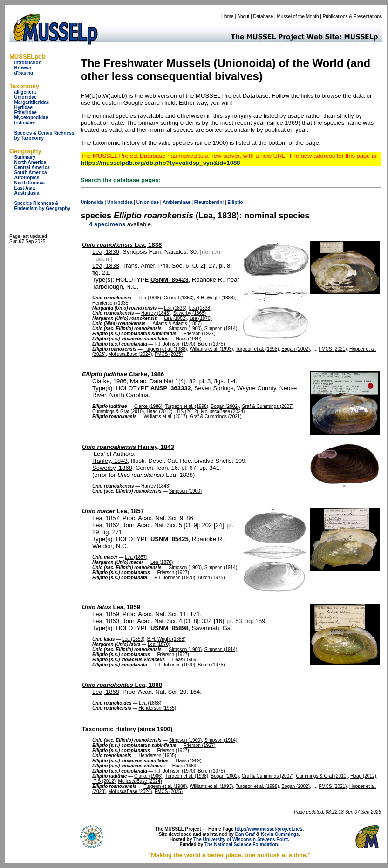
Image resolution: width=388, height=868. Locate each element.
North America (30, 162)
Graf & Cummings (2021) (216, 417)
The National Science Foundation (241, 844)
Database (263, 17)
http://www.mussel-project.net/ (269, 829)
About (243, 17)
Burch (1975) (211, 344)
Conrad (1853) (178, 298)
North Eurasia (29, 183)
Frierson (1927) (199, 334)
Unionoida (92, 202)
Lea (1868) (150, 703)
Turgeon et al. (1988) (165, 349)
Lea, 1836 (106, 252)
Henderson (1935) (111, 303)
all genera (25, 92)
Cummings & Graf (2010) (118, 411)
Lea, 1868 (122, 685)
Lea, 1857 (113, 511)
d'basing (24, 73)
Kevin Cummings (280, 834)
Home (228, 17)
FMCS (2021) (333, 349)
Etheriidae (25, 112)
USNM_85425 (170, 539)
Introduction (27, 63)
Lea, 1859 (111, 607)
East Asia (24, 188)
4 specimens (107, 224)
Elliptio (235, 202)
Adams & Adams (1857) (177, 323)
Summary (25, 157)
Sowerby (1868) (189, 313)
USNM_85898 (170, 628)
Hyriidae (23, 107)
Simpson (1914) (221, 329)
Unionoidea (120, 202)
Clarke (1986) (148, 406)
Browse (22, 68)
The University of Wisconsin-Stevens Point (241, 839)
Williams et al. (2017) (166, 417)
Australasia (27, 193)
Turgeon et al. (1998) (257, 349)
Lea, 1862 (106, 525)
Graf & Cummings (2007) (268, 406)
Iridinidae (24, 123)
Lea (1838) (150, 298)
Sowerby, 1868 (112, 468)
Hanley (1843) (156, 313)
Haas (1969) (188, 339)
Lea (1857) (136, 557)
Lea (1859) (133, 639)
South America (30, 173)
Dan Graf (245, 834)
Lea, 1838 (122, 245)
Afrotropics (27, 178)
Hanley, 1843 (128, 447)
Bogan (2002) (296, 349)
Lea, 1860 (106, 621)
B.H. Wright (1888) (215, 298)
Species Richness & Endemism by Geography (42, 206)
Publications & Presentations (352, 17)
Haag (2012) (160, 411)
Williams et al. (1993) (211, 349)
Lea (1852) (175, 318)
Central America (32, 167)
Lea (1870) (200, 318)
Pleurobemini (209, 202)
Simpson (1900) (185, 329)
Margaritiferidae (31, 102)
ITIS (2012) (187, 411)
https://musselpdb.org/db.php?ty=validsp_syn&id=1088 (160, 163)
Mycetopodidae (31, 118)
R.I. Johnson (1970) (175, 344)
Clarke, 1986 (123, 374)
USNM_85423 (170, 280)
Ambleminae (176, 202)
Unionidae (25, 97)
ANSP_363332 (171, 388)
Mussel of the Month (298, 17)
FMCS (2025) (169, 354)
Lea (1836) (175, 308)
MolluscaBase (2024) (130, 354)
